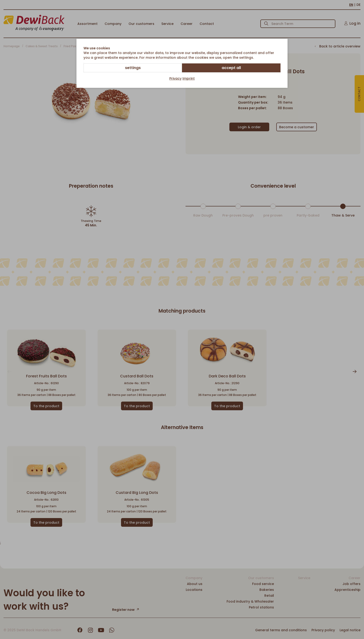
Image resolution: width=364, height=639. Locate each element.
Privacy (175, 78)
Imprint (189, 78)
